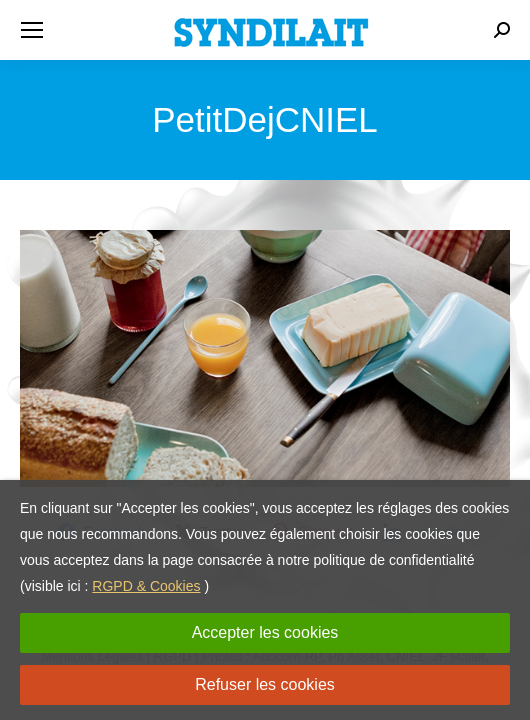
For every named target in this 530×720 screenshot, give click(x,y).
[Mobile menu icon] (32, 30)
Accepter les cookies (265, 632)
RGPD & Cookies (146, 586)
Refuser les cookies (265, 684)
